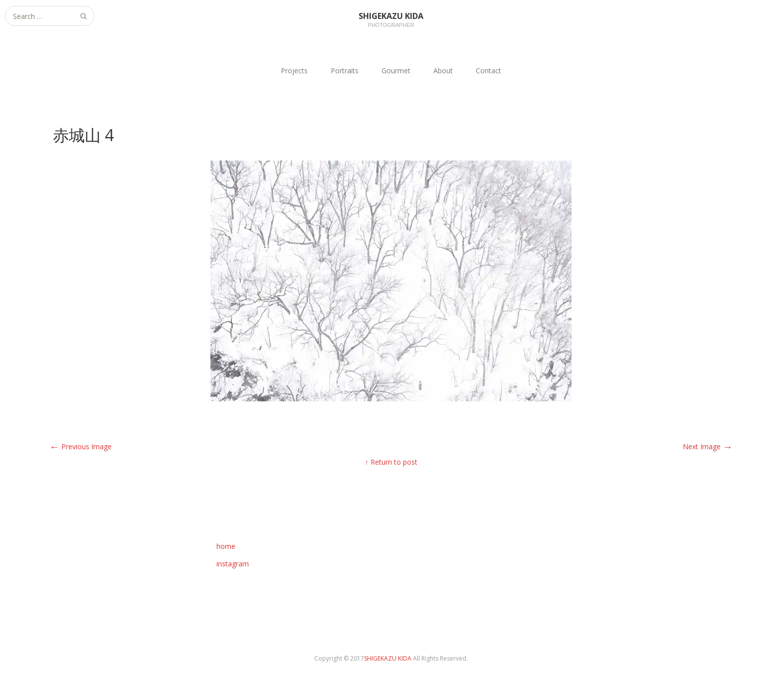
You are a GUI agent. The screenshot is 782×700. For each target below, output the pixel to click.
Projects (294, 71)
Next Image (708, 446)
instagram (233, 564)
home (226, 546)
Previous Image (81, 446)
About (443, 71)
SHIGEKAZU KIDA (389, 658)
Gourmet (396, 71)
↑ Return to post (391, 462)
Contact (489, 71)
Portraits (345, 71)
